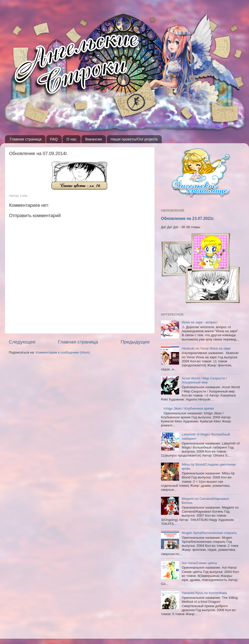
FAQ (54, 139)
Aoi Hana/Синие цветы (199, 563)
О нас (71, 139)
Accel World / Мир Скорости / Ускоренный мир (204, 380)
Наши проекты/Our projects (134, 139)
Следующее (22, 342)
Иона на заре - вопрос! (200, 322)
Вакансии (94, 139)
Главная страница (26, 139)
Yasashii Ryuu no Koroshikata (204, 593)
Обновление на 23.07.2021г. (188, 218)
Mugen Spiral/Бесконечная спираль (209, 533)
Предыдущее (135, 342)
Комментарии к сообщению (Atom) (63, 352)
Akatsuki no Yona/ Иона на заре (206, 348)
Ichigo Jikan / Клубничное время (189, 408)
